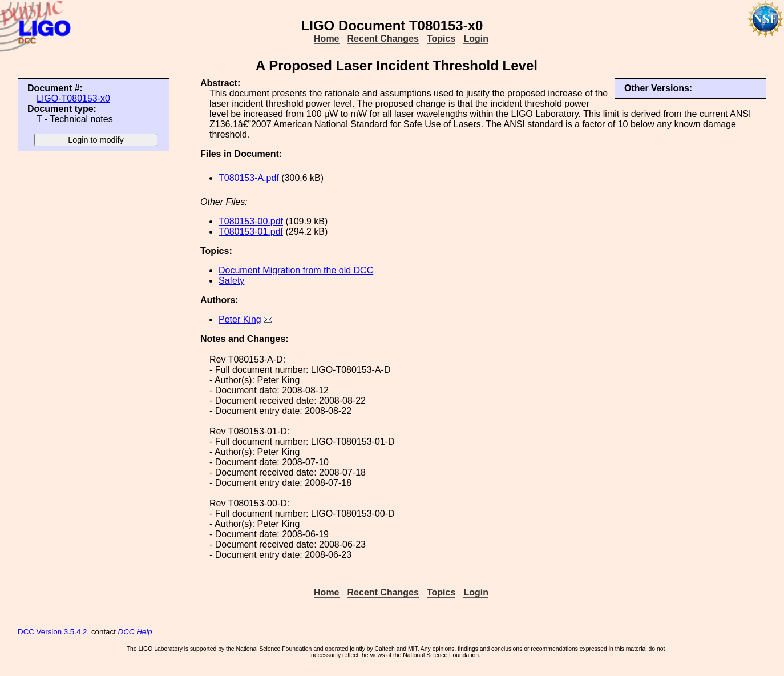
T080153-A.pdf (249, 178)
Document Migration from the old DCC (296, 270)
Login (476, 39)
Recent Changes (383, 39)
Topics (441, 39)
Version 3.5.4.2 (62, 632)
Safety (231, 281)
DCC (26, 632)
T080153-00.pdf (251, 221)
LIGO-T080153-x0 (73, 98)
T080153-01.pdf (251, 232)
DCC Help (135, 632)
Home (326, 39)
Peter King (240, 319)
